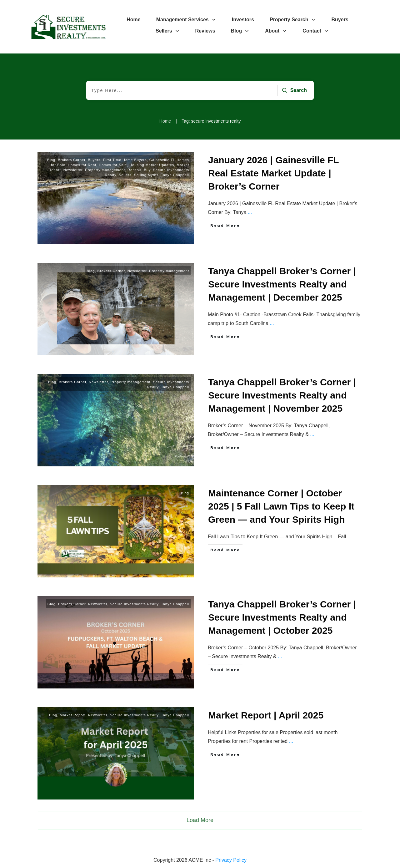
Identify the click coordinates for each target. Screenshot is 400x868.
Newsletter (73, 170)
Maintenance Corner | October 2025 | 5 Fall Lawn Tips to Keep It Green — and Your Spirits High (281, 506)
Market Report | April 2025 (266, 715)
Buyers (94, 160)
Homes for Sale (113, 165)
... (250, 212)
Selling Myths (146, 175)
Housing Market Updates (152, 165)
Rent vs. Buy (139, 170)
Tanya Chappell (175, 175)
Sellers (125, 175)
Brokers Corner (72, 160)
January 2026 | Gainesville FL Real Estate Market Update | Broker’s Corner (273, 173)
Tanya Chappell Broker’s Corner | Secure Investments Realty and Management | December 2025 (282, 284)
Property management (105, 170)
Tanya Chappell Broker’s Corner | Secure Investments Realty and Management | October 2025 (282, 617)
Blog (51, 160)
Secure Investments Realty (134, 604)
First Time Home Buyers (125, 160)
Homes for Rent (82, 165)
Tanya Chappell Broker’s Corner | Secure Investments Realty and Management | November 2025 (282, 395)
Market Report (73, 715)
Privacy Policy (231, 860)
